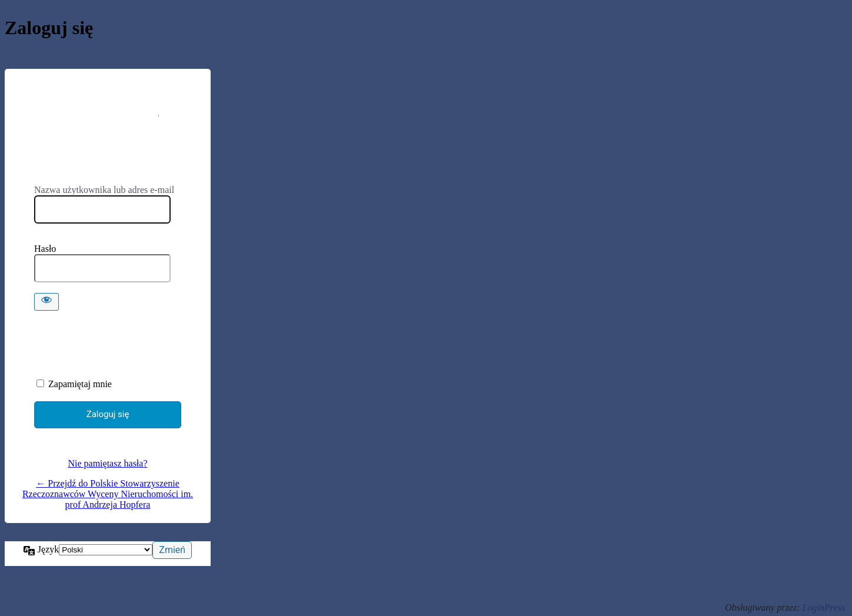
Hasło (45, 249)
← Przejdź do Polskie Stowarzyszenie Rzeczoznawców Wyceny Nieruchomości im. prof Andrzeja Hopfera (108, 494)
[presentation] (115, 341)
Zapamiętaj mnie (80, 384)
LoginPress (824, 607)
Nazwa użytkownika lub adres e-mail (104, 190)
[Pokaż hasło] (46, 302)
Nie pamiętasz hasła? (107, 463)
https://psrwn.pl (108, 134)
